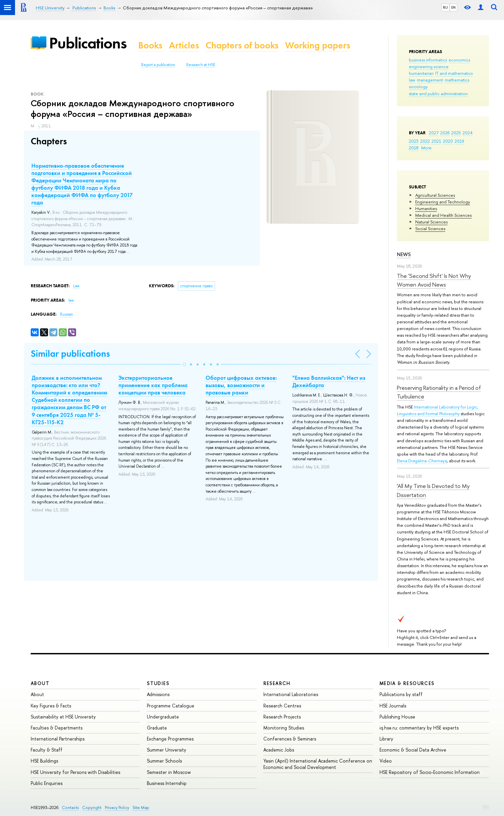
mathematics (457, 80)
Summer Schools (164, 761)
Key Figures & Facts (51, 706)
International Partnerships (58, 739)
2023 (414, 141)
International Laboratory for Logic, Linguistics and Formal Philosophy (438, 410)
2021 (436, 141)
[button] (184, 364)
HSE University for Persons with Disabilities (75, 772)
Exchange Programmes (170, 739)
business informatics (428, 60)
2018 (414, 148)
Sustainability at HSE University (63, 717)
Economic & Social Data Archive (413, 750)
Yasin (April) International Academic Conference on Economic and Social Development (318, 764)
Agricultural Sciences (435, 195)
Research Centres (282, 706)
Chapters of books (242, 45)
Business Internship (167, 783)
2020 (448, 141)
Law (76, 286)
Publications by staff (401, 694)
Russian (67, 314)
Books (150, 45)
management (430, 80)
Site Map (141, 807)
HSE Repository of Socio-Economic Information (430, 772)
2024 (468, 133)
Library (386, 739)
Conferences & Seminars (290, 739)
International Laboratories (291, 694)
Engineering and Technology (443, 202)
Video (386, 761)
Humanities (426, 208)
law (412, 80)
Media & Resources (407, 683)
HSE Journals (393, 706)
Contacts (70, 807)
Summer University (167, 750)
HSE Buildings (44, 761)
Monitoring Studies (284, 728)
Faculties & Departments (57, 728)
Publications (88, 43)
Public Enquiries (47, 783)
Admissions (158, 694)
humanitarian (421, 73)
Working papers (318, 45)
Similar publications (70, 354)
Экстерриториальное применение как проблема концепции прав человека (153, 385)
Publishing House (397, 717)
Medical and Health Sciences (443, 215)
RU (445, 7)
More (426, 148)
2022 (425, 141)
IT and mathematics (454, 73)
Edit (486, 806)
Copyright (92, 807)
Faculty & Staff (47, 750)
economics (459, 60)
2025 (456, 133)
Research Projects (282, 717)
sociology (418, 87)
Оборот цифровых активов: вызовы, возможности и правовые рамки (241, 385)
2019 (459, 141)
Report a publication (158, 65)
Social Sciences (430, 228)
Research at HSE (201, 65)
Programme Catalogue (171, 706)
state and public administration (438, 94)
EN (453, 7)
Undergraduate (163, 717)
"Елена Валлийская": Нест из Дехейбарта (329, 381)
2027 (434, 133)
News (404, 254)
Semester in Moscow (169, 772)
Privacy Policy (117, 807)
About (40, 683)
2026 (445, 133)
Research (277, 683)
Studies (158, 683)
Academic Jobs (279, 750)
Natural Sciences (431, 222)
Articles (184, 45)
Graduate (157, 728)
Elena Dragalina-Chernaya (422, 461)
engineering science (429, 66)
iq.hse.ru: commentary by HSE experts (419, 728)
